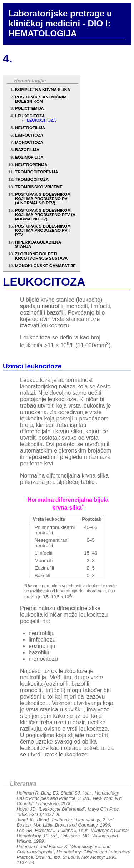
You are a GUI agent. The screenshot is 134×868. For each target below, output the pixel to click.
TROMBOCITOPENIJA (36, 172)
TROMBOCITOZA (32, 179)
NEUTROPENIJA (31, 165)
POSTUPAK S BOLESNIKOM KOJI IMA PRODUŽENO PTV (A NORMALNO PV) (45, 215)
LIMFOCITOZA (29, 135)
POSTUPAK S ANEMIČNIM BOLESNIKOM (41, 99)
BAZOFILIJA (27, 150)
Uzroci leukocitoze (32, 366)
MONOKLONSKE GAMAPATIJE (45, 266)
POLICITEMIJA (29, 108)
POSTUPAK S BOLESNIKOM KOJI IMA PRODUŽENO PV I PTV (43, 230)
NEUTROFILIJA (30, 128)
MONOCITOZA (29, 142)
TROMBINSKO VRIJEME (39, 187)
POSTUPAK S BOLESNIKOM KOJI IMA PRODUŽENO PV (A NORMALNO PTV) (43, 199)
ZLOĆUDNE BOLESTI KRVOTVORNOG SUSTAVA (41, 256)
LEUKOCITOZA (30, 116)
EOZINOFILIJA (29, 157)
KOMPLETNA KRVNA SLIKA (43, 90)
